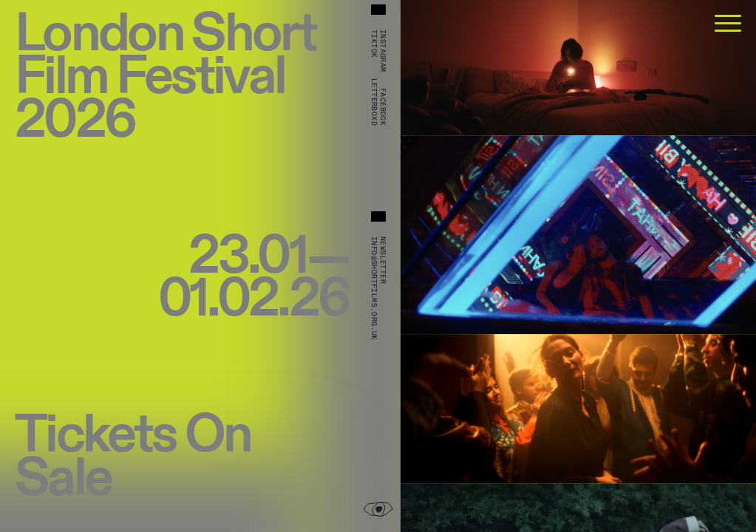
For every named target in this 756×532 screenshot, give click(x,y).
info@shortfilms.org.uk (374, 289)
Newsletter (383, 260)
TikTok (374, 44)
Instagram (383, 51)
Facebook (383, 107)
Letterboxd (374, 102)
